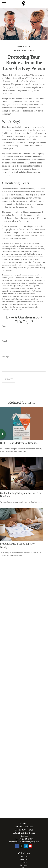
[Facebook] (17, 846)
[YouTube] (31, 846)
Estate (24, 862)
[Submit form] (9, 379)
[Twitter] (22, 846)
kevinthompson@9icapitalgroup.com (24, 842)
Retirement (24, 856)
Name (4, 326)
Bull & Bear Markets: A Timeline (19, 443)
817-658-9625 (27, 827)
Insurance (24, 865)
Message (6, 356)
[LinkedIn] (26, 846)
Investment (24, 859)
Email (4, 341)
